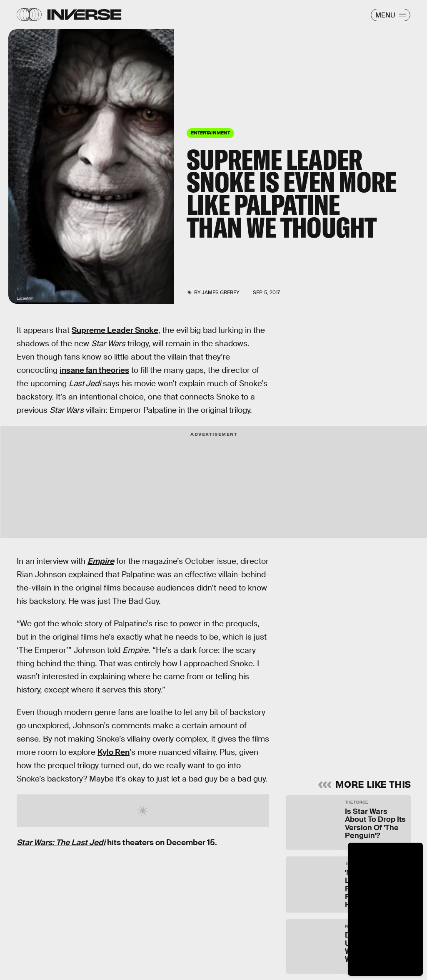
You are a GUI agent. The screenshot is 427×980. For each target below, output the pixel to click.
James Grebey (220, 293)
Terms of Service (344, 712)
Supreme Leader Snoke (115, 330)
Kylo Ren (114, 752)
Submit (372, 737)
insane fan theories (94, 370)
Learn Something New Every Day (337, 633)
